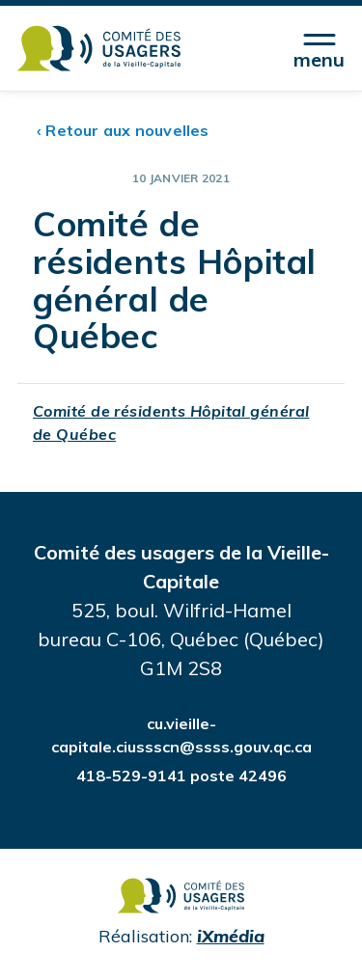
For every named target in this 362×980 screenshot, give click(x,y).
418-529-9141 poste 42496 (181, 776)
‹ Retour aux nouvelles (123, 130)
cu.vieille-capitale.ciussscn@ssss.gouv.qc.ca (181, 735)
